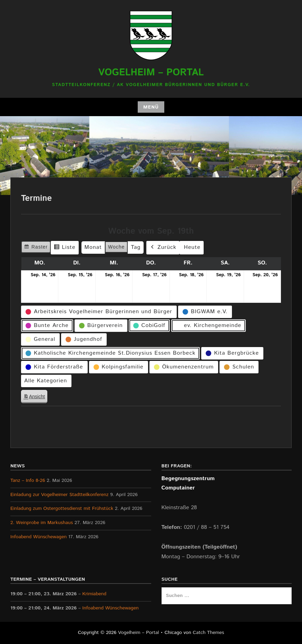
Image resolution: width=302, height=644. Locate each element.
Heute (192, 247)
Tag (136, 247)
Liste (64, 249)
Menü (151, 107)
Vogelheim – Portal (151, 73)
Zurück (163, 248)
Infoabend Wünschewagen (38, 537)
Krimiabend (95, 594)
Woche (116, 247)
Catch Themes (209, 633)
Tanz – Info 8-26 (28, 480)
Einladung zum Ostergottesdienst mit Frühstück (62, 508)
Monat (93, 247)
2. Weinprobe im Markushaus (42, 523)
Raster (36, 248)
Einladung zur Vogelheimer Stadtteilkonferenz (60, 495)
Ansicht (35, 397)
